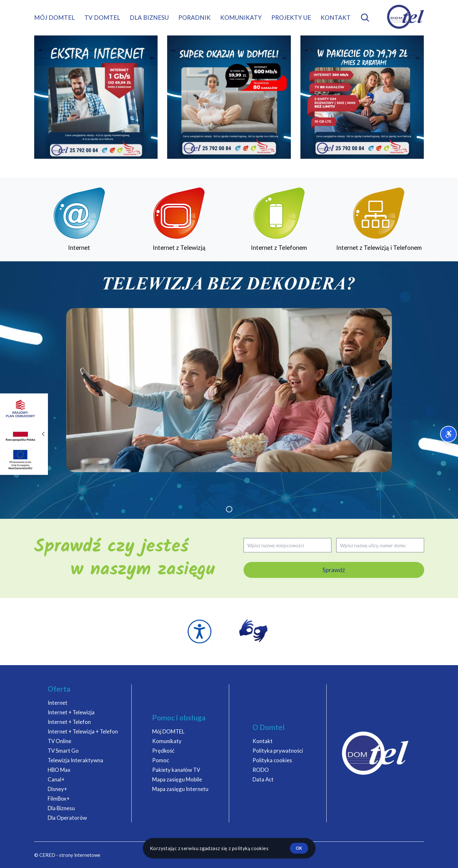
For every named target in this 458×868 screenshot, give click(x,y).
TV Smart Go (63, 751)
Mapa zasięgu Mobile (177, 779)
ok (299, 848)
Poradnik (194, 17)
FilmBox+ (59, 799)
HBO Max (59, 770)
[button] (229, 509)
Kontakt (336, 17)
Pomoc (161, 760)
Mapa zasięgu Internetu (180, 789)
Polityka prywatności (278, 751)
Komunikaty (241, 17)
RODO (261, 770)
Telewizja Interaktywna (75, 760)
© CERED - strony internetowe (67, 855)
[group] (229, 390)
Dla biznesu (149, 17)
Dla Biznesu (61, 808)
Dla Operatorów (67, 818)
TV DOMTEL (102, 17)
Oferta (59, 689)
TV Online (59, 741)
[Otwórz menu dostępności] (449, 434)
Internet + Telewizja (71, 712)
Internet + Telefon (69, 722)
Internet (58, 703)
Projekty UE (291, 17)
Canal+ (56, 779)
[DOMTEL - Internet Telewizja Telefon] (406, 17)
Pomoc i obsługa (179, 718)
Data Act (263, 779)
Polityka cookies (272, 760)
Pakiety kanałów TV (176, 770)
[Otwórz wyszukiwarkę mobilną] (365, 18)
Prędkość (163, 751)
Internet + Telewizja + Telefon (83, 731)
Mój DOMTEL (54, 17)
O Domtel (269, 727)
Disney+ (57, 789)
